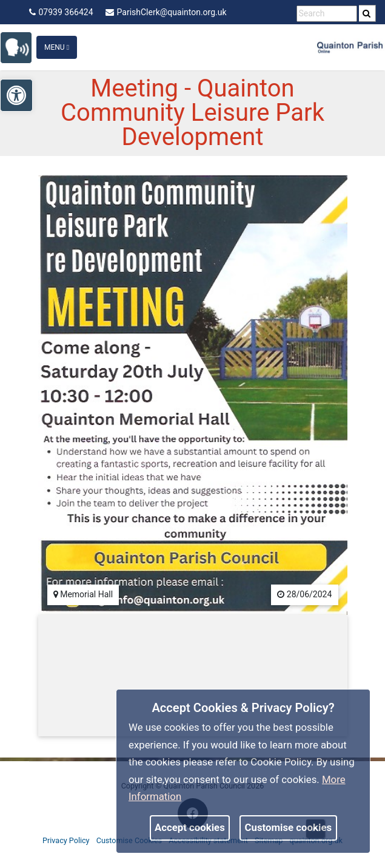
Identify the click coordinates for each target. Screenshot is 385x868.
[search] (367, 13)
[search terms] (327, 14)
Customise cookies (289, 827)
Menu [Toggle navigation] (57, 47)
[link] (22, 46)
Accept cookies (190, 827)
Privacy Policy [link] (66, 840)
